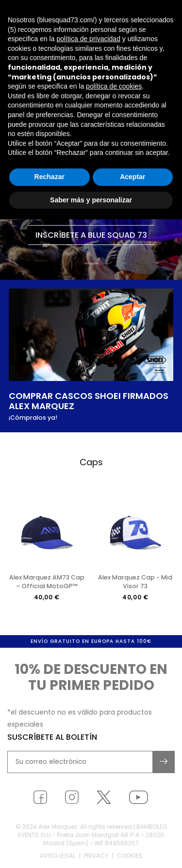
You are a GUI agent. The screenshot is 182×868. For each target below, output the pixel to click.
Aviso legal (58, 858)
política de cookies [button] (114, 86)
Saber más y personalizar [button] (91, 200)
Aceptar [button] (132, 177)
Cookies (130, 858)
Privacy (96, 858)
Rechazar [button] (50, 177)
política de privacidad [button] (88, 39)
